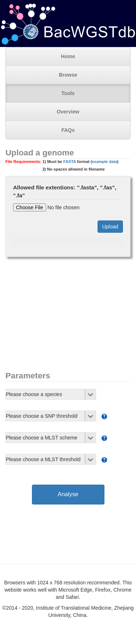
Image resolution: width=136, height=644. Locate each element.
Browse (68, 75)
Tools (68, 93)
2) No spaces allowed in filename (74, 169)
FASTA (70, 162)
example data (104, 162)
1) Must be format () (62, 166)
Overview (68, 112)
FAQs (68, 130)
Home (68, 56)
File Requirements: (23, 162)
